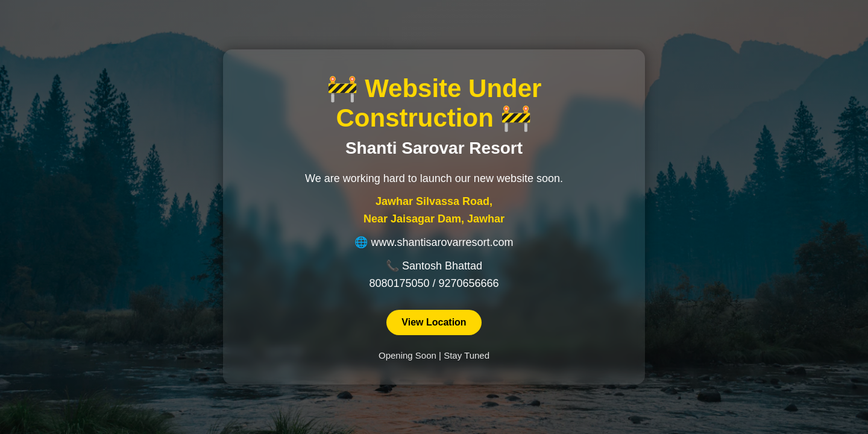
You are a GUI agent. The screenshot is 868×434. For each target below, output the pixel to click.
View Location (434, 322)
